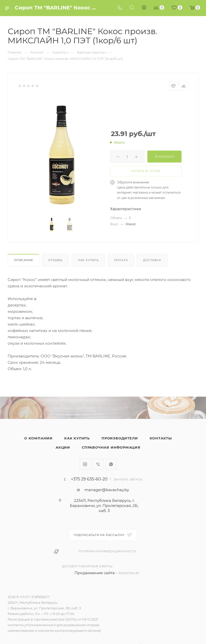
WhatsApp (111, 464)
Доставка (152, 260)
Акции (63, 447)
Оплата (121, 260)
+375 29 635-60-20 (89, 479)
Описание (23, 260)
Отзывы (55, 260)
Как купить (88, 260)
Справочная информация (111, 447)
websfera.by (129, 573)
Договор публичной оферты (87, 566)
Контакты (161, 438)
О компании (38, 438)
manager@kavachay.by (107, 490)
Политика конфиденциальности (107, 551)
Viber (98, 464)
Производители (120, 438)
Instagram (85, 464)
